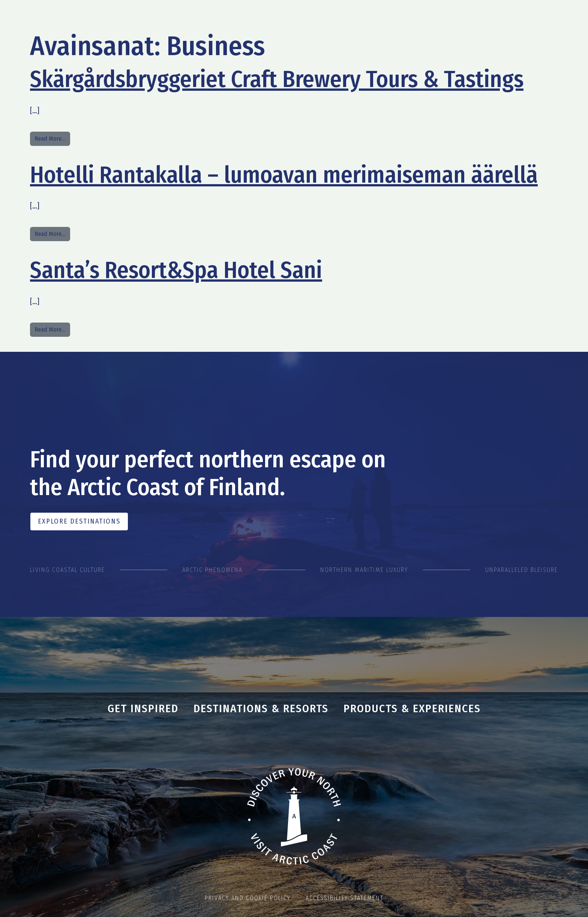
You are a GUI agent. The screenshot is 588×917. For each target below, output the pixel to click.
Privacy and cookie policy (248, 898)
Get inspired (143, 708)
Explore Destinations (79, 521)
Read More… (52, 138)
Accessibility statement (345, 898)
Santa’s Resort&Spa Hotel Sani (176, 270)
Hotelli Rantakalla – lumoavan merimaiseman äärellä (284, 175)
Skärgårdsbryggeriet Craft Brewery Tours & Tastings (277, 79)
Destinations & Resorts (261, 708)
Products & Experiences (412, 708)
